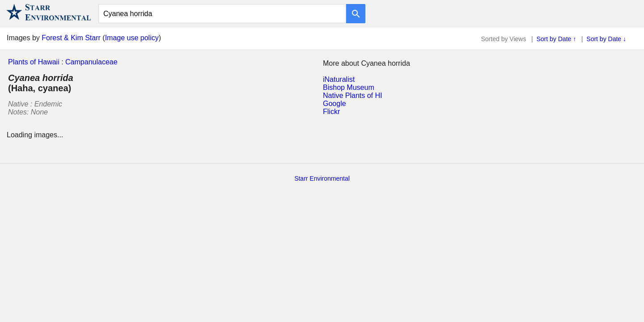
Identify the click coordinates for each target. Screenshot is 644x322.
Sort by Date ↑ (557, 39)
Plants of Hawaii (34, 62)
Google (335, 104)
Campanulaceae (91, 62)
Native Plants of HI (353, 95)
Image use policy (132, 38)
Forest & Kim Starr (71, 38)
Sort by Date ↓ (606, 39)
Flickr (331, 112)
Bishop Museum (349, 87)
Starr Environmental (322, 178)
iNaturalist (339, 79)
